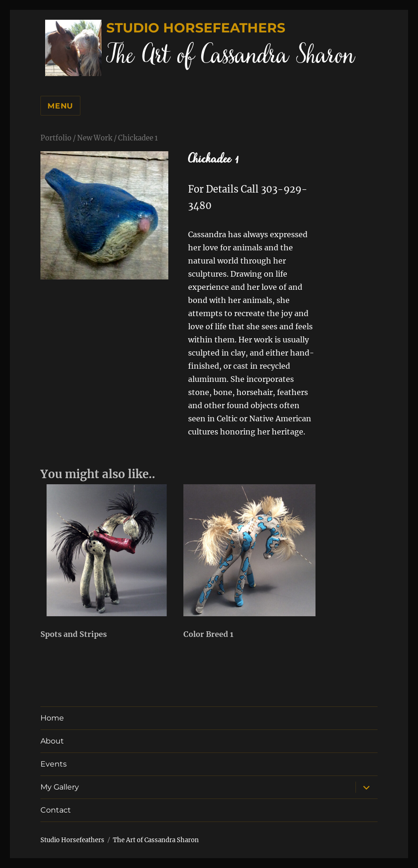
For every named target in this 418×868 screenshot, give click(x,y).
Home (52, 718)
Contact (56, 810)
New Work (95, 138)
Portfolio (56, 138)
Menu (60, 106)
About (52, 741)
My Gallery (60, 787)
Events (54, 764)
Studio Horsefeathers (196, 28)
